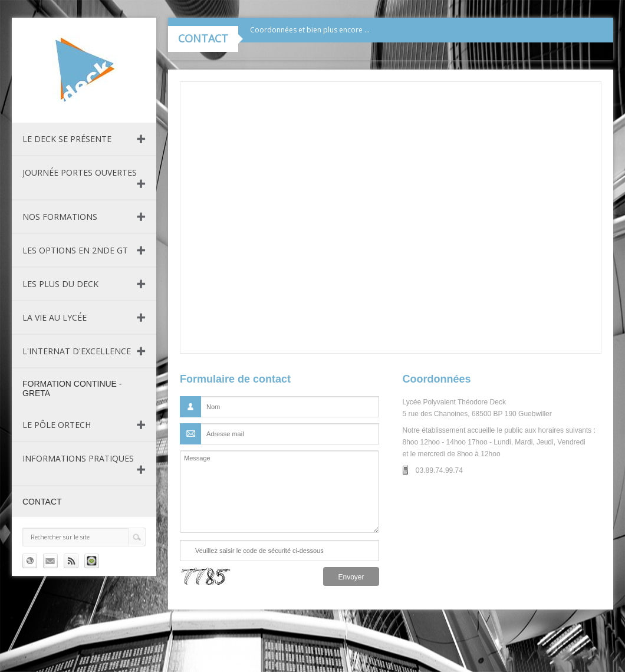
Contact (42, 502)
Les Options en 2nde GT (75, 250)
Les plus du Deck (60, 284)
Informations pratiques (78, 458)
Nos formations (60, 217)
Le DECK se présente (67, 139)
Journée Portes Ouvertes (80, 172)
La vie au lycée (55, 317)
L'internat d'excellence (77, 351)
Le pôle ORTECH (57, 425)
